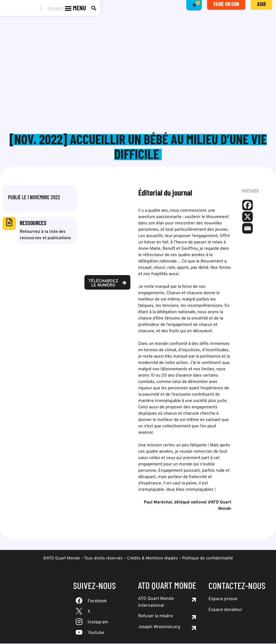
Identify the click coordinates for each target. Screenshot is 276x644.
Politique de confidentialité (208, 559)
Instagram (98, 623)
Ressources (33, 223)
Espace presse (223, 600)
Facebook (97, 602)
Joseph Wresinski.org (159, 628)
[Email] (248, 229)
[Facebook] (248, 206)
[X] (248, 217)
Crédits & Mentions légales (152, 559)
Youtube (96, 633)
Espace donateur (225, 610)
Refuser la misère (155, 617)
